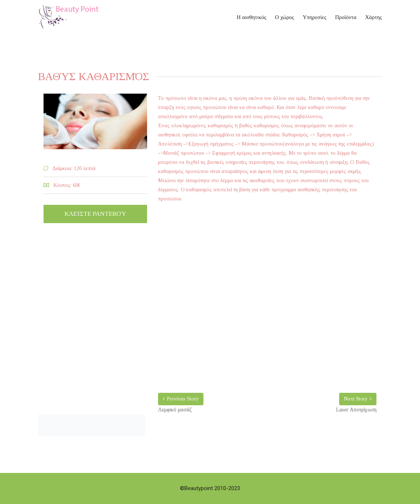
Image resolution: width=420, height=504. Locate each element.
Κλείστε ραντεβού (95, 214)
